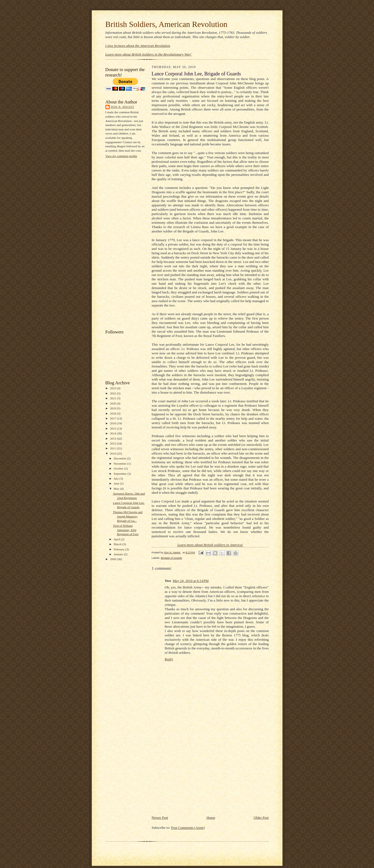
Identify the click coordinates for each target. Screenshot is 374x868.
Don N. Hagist (123, 107)
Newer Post (160, 818)
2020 (113, 403)
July (116, 479)
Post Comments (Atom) (188, 828)
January (119, 554)
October (119, 468)
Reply (169, 659)
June (117, 483)
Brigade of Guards (171, 558)
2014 (113, 433)
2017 (113, 418)
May (117, 489)
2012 (113, 443)
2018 (113, 413)
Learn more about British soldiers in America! (210, 545)
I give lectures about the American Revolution (138, 46)
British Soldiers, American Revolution (166, 24)
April (117, 539)
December (120, 458)
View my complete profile (121, 156)
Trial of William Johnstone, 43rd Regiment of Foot (126, 530)
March (118, 544)
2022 (113, 393)
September (121, 474)
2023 (113, 388)
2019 (113, 408)
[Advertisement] (127, 243)
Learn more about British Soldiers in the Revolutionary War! (148, 54)
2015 (113, 428)
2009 (113, 559)
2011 (113, 448)
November (120, 464)
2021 (113, 398)
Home (211, 818)
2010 (113, 453)
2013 (113, 438)
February (119, 549)
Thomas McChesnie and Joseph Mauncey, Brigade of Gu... (128, 516)
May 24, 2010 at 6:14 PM (191, 581)
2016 (113, 423)
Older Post (261, 818)
